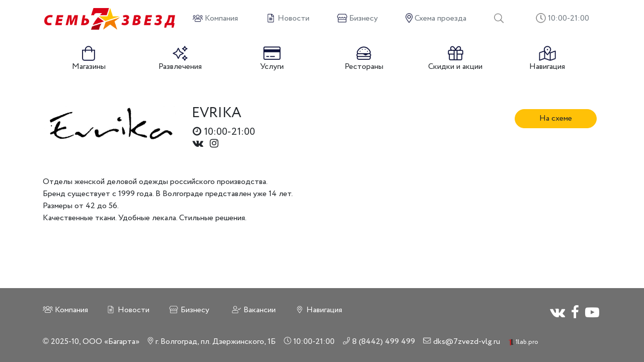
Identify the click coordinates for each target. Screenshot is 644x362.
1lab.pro (523, 342)
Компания (65, 310)
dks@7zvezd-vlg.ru (462, 342)
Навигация (547, 59)
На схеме (556, 118)
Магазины (89, 59)
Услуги (272, 59)
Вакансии (254, 310)
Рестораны (364, 59)
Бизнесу (189, 310)
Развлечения (180, 59)
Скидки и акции (455, 59)
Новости (128, 310)
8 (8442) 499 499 (379, 342)
